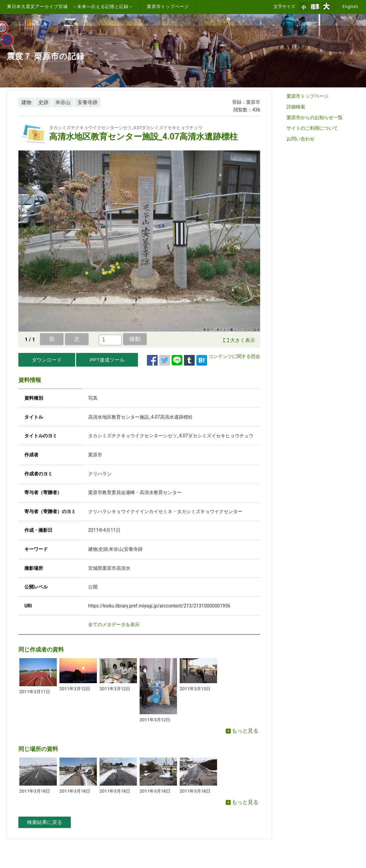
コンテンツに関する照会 (234, 356)
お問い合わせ (301, 139)
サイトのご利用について (312, 128)
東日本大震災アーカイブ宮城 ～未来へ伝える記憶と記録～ (70, 7)
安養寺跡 (87, 102)
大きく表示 (243, 340)
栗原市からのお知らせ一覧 (315, 117)
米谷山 (63, 102)
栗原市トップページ (168, 7)
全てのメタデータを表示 (114, 624)
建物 (26, 102)
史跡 (43, 102)
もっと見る (242, 731)
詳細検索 (296, 107)
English (350, 7)
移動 (135, 339)
